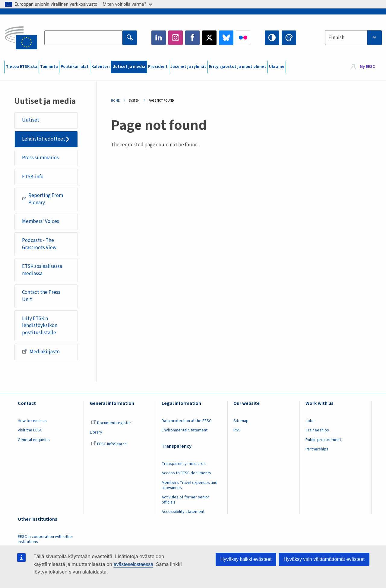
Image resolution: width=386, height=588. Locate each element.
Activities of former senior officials (185, 500)
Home (115, 101)
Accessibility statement (183, 512)
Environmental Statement (185, 430)
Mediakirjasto (41, 351)
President (158, 67)
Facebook (192, 38)
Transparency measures (184, 464)
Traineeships (317, 430)
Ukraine (277, 67)
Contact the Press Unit (41, 296)
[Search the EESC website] (83, 38)
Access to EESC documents (186, 473)
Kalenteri (101, 67)
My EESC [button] (367, 67)
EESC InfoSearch (109, 444)
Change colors (289, 38)
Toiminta (49, 67)
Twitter (209, 38)
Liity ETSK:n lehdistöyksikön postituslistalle (40, 326)
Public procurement (323, 440)
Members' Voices (41, 221)
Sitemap (241, 421)
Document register (111, 423)
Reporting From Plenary (43, 199)
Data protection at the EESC (187, 421)
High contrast (272, 38)
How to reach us (32, 421)
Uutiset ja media (129, 67)
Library (96, 432)
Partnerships (317, 449)
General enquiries (34, 440)
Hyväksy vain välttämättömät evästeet (324, 559)
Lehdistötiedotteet (44, 139)
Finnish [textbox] (336, 38)
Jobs (310, 421)
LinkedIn (159, 38)
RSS (237, 430)
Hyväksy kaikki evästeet (246, 559)
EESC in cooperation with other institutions (46, 539)
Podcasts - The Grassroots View (39, 244)
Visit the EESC (30, 430)
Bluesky (226, 38)
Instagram (176, 38)
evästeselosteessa (133, 564)
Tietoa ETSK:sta (22, 67)
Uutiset (31, 120)
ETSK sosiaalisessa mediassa (42, 270)
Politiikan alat (75, 67)
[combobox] (353, 38)
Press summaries (40, 158)
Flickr (243, 38)
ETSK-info (33, 177)
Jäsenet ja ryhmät (188, 67)
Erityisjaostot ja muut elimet (238, 67)
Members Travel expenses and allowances (190, 485)
